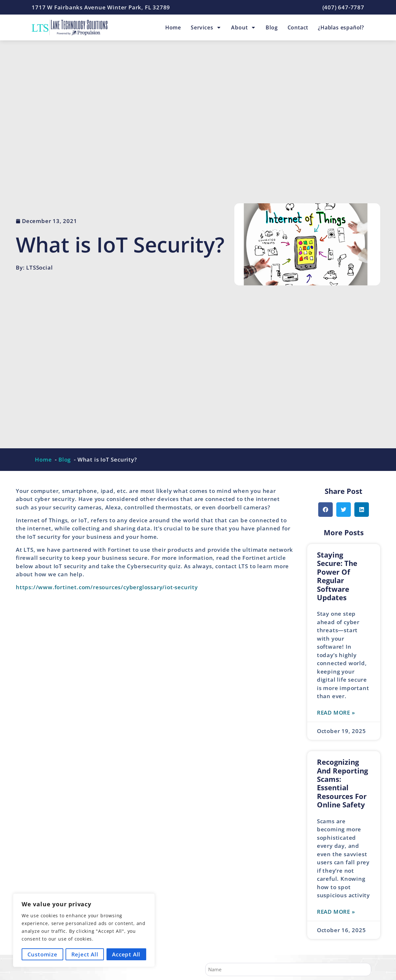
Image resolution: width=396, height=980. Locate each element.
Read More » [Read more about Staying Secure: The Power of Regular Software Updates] (336, 713)
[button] (325, 510)
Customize (42, 954)
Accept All (127, 954)
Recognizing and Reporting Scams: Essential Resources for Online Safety (342, 783)
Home (173, 27)
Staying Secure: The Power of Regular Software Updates (337, 576)
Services (206, 27)
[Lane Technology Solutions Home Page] (70, 27)
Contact (298, 27)
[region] (84, 930)
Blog (272, 27)
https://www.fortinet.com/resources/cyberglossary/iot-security (107, 587)
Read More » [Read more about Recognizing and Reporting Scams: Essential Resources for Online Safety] (336, 912)
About (244, 27)
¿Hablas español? (341, 27)
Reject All (85, 954)
